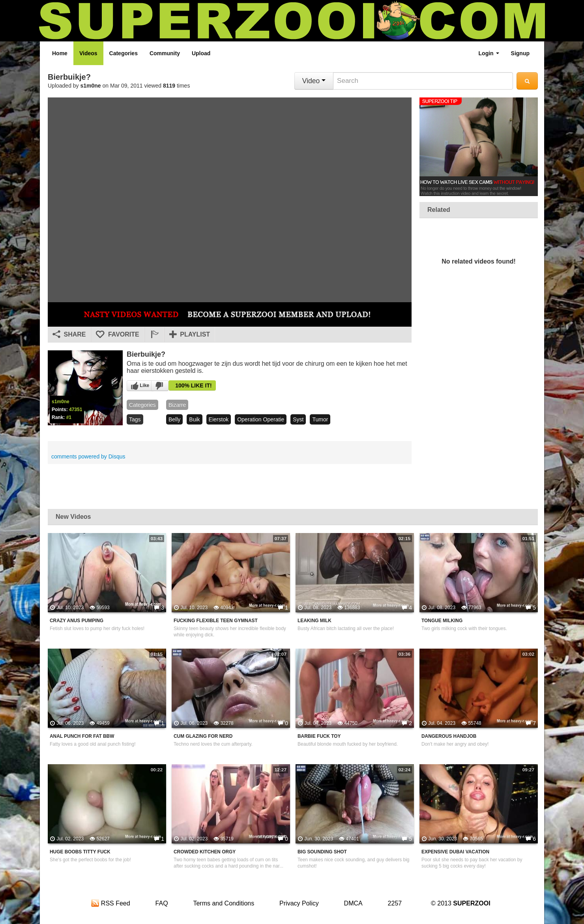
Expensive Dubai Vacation (455, 852)
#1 (69, 417)
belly (174, 419)
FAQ (162, 903)
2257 (395, 903)
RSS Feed (110, 903)
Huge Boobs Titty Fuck (80, 852)
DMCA (353, 903)
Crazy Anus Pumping (77, 621)
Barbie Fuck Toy (319, 736)
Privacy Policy (299, 903)
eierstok (219, 419)
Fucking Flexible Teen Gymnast (216, 621)
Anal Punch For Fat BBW (82, 736)
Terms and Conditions (224, 903)
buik (194, 419)
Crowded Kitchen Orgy (205, 852)
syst (298, 419)
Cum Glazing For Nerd (203, 736)
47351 (76, 410)
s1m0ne (91, 86)
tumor (320, 419)
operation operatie (261, 419)
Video (314, 81)
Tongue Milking (442, 621)
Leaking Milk (314, 621)
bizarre (177, 405)
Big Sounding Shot (322, 852)
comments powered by (88, 456)
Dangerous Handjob (449, 736)
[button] (154, 335)
